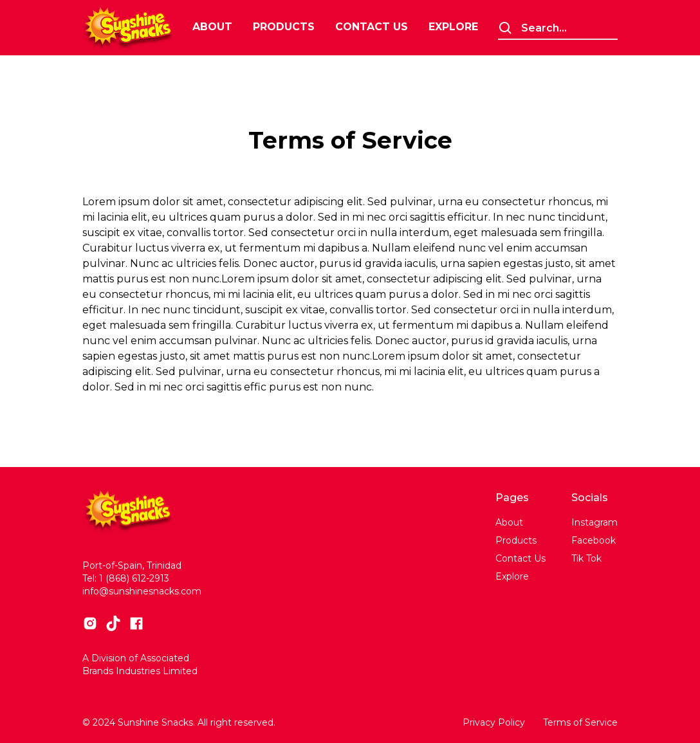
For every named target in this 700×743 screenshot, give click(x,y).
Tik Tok (586, 558)
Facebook (594, 540)
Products (516, 540)
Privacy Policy (494, 722)
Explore (512, 576)
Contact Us (520, 558)
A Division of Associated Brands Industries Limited (140, 665)
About (509, 522)
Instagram (594, 522)
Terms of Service (580, 722)
